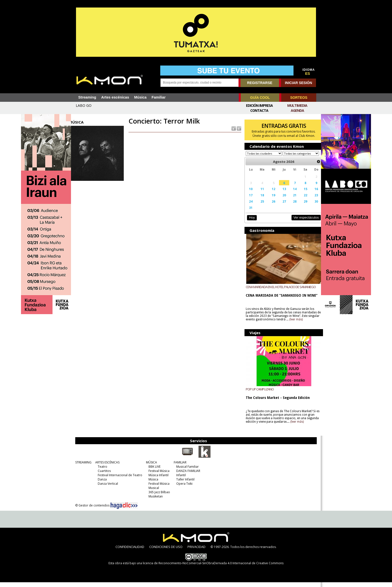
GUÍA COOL (260, 98)
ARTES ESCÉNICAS (107, 467)
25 (259, 206)
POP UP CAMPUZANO (258, 394)
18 (259, 200)
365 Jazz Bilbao (158, 497)
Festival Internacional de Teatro (119, 480)
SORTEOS (299, 98)
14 (290, 194)
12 (270, 194)
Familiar (158, 97)
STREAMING (83, 467)
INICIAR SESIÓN (298, 83)
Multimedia (297, 105)
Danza (101, 484)
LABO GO (84, 105)
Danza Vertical (107, 488)
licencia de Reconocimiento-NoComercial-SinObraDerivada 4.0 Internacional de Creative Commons (213, 568)
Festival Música (158, 476)
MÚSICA (151, 467)
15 (300, 194)
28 (290, 206)
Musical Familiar (187, 471)
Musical (153, 493)
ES (308, 74)
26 (270, 206)
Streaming (87, 97)
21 (290, 200)
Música (140, 97)
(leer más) (306, 324)
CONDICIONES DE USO (166, 551)
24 (248, 206)
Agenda (297, 110)
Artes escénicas (115, 97)
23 (311, 200)
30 (311, 206)
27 (280, 206)
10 (248, 194)
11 (259, 194)
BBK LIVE (154, 471)
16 (311, 194)
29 (300, 206)
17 (248, 200)
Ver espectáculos (300, 222)
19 (270, 200)
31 (248, 212)
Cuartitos (103, 476)
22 (300, 200)
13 (280, 194)
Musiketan (155, 501)
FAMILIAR (179, 467)
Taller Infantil (185, 484)
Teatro (102, 471)
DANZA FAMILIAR (187, 476)
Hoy (250, 222)
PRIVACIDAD (196, 551)
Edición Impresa (259, 105)
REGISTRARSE (260, 83)
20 (280, 200)
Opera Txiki (184, 488)
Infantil (180, 480)
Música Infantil (158, 480)
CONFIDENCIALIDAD (130, 551)
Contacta (259, 110)
